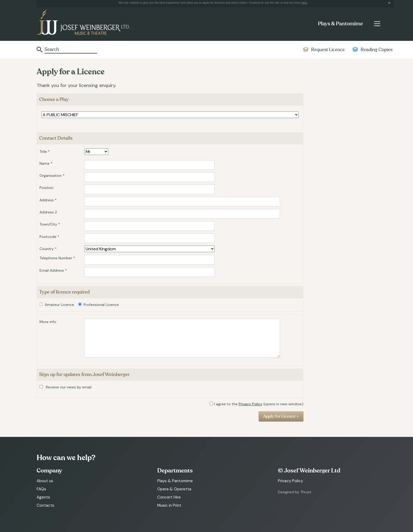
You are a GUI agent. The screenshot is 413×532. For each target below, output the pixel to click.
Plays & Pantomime (340, 24)
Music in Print (169, 505)
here (304, 3)
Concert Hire (169, 497)
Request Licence (328, 50)
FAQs (41, 489)
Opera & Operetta (174, 489)
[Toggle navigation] (377, 24)
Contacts (45, 505)
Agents (43, 497)
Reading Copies (377, 50)
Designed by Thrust (295, 492)
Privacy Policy (250, 404)
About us (45, 481)
